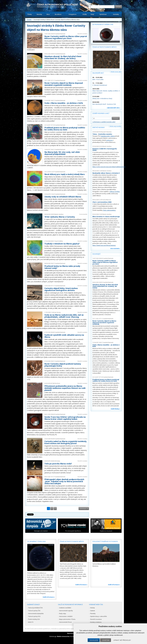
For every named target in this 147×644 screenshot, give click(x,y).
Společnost (103, 14)
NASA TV (31, 622)
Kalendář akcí (98, 73)
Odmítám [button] (106, 640)
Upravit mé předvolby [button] (122, 640)
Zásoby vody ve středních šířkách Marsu (63, 197)
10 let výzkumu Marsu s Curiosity (60, 217)
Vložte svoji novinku (115, 126)
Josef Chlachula (107, 132)
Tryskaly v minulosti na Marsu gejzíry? (62, 244)
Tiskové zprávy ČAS (34, 611)
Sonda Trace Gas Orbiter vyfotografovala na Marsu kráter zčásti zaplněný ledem (65, 418)
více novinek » (115, 248)
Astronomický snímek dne (103, 24)
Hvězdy (92, 608)
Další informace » (49, 597)
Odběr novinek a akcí (101, 113)
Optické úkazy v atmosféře (98, 616)
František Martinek (60, 34)
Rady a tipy (63, 613)
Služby (85, 14)
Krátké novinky (99, 127)
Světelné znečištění (65, 608)
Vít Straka (57, 461)
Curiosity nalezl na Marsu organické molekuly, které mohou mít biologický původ (66, 442)
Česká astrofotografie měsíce (105, 47)
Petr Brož (57, 383)
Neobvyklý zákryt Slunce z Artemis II (106, 173)
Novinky (39, 14)
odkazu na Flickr (115, 192)
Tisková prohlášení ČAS (35, 608)
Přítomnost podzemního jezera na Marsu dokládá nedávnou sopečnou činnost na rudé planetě (65, 388)
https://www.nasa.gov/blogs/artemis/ (104, 245)
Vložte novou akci (116, 72)
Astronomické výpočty (66, 611)
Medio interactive (63, 636)
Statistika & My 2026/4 (108, 136)
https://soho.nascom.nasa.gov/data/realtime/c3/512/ (109, 167)
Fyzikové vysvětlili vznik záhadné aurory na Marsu (64, 336)
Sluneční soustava (82, 34)
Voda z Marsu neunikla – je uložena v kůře (64, 103)
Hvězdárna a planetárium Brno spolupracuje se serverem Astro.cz (72, 629)
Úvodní (29, 20)
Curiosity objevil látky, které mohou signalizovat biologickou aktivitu (61, 289)
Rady (92, 14)
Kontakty (116, 14)
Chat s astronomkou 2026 (102, 202)
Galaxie (93, 611)
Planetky (93, 613)
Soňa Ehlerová (107, 200)
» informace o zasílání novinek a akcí (104, 122)
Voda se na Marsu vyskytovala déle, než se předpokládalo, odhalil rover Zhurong (64, 316)
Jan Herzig (58, 312)
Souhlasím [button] (94, 640)
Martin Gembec (59, 214)
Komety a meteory (96, 622)
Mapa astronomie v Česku (67, 619)
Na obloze (58, 14)
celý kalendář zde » (113, 108)
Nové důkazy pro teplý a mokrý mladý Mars (65, 174)
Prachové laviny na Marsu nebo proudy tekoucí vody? (62, 267)
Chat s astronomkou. (109, 210)
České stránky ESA (34, 619)
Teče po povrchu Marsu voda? (58, 464)
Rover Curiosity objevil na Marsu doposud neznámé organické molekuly (64, 84)
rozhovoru (109, 140)
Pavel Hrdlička (59, 241)
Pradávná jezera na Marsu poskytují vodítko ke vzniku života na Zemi (65, 129)
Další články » (115, 409)
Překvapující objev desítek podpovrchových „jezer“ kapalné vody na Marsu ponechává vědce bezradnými (64, 481)
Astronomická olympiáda (36, 613)
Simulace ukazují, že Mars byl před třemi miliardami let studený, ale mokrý (63, 57)
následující (83, 509)
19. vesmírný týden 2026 (36, 541)
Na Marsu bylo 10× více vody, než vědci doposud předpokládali (62, 153)
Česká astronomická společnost (40, 629)
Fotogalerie (73, 14)
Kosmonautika (83, 214)
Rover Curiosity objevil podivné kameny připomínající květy (63, 365)
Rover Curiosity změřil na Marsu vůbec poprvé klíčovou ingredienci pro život (66, 37)
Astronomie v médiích (66, 616)
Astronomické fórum (65, 622)
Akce (48, 14)
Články (30, 14)
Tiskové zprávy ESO (34, 616)
